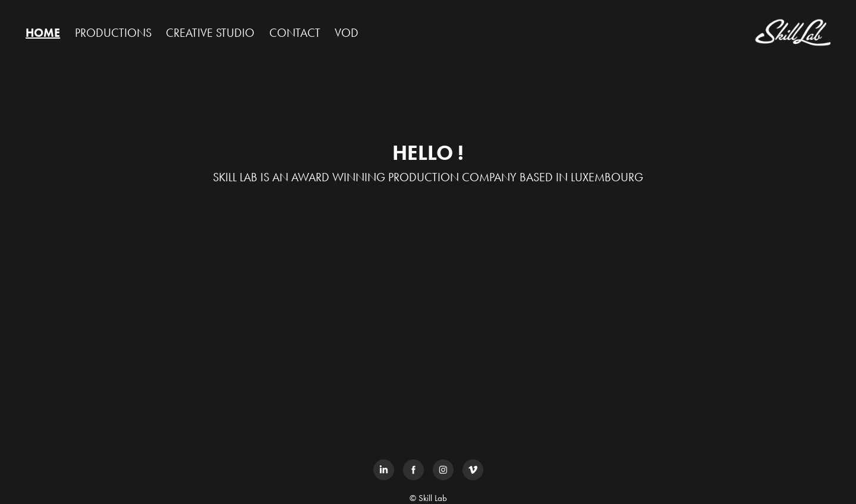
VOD (347, 33)
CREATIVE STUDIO (210, 33)
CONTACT (295, 33)
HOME (43, 33)
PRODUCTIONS (113, 33)
